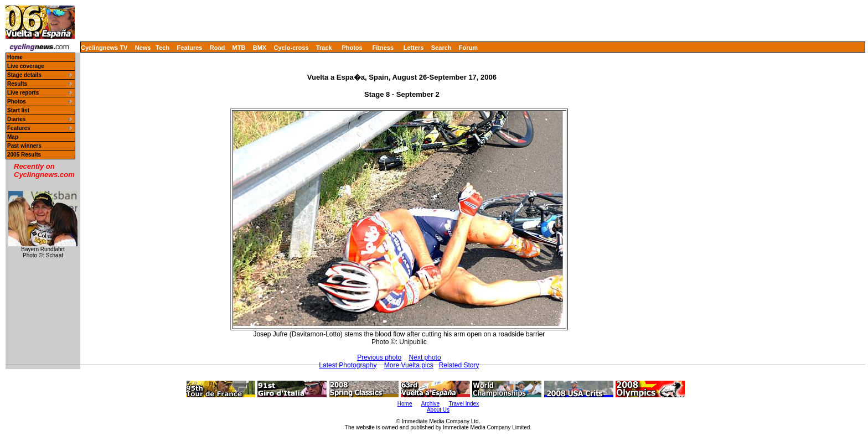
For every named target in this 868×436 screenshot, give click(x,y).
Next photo (425, 357)
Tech (162, 48)
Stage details (24, 75)
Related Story (459, 365)
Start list (18, 110)
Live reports (23, 93)
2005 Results (24, 155)
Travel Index (464, 404)
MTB (239, 48)
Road (218, 48)
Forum (468, 48)
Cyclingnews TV (104, 48)
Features (190, 48)
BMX (260, 48)
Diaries (16, 119)
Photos (352, 48)
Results (17, 84)
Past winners (24, 146)
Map (13, 137)
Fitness (383, 48)
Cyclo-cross (291, 48)
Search (441, 48)
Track (324, 48)
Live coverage (26, 66)
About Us (438, 410)
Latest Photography (348, 365)
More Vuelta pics (409, 365)
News (143, 48)
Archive (430, 404)
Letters (414, 48)
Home (15, 57)
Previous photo (379, 357)
